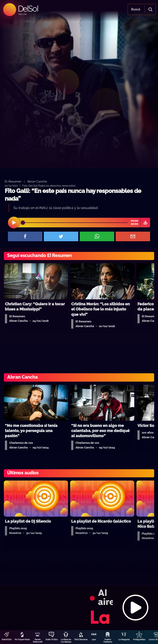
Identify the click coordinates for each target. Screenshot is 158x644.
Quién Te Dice (52, 640)
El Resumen (13, 181)
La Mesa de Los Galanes (66, 641)
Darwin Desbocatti (38, 641)
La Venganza (124, 640)
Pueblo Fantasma (108, 641)
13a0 (94, 640)
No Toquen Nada (22, 640)
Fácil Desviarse (81, 640)
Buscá (136, 9)
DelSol (28, 8)
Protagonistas (139, 640)
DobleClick (7, 640)
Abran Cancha (37, 181)
